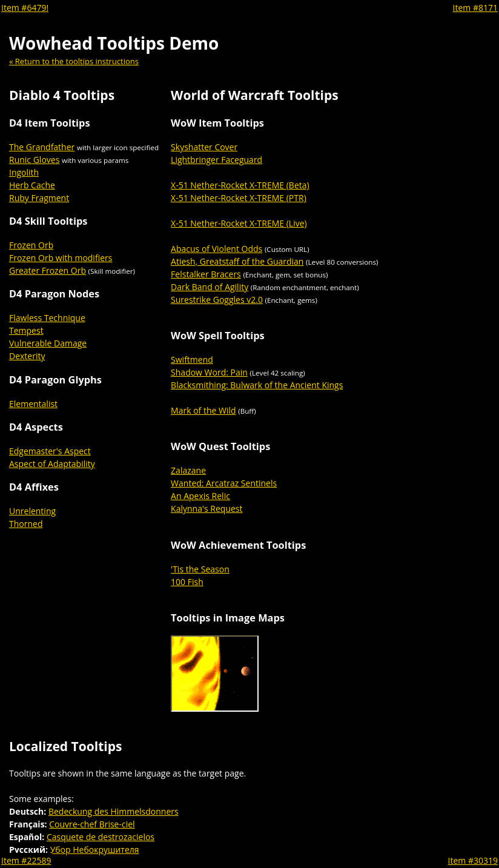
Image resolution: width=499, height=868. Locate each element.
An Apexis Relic (200, 496)
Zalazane (188, 470)
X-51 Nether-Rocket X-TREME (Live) (239, 223)
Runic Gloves (34, 160)
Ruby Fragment (39, 198)
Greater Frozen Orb (48, 270)
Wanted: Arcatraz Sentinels (224, 483)
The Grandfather (42, 147)
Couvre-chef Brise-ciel (92, 824)
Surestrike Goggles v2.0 (217, 300)
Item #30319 (473, 860)
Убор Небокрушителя (95, 850)
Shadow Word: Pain (209, 372)
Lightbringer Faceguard (216, 160)
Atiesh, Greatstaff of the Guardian (237, 261)
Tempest (26, 330)
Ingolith (24, 172)
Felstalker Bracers (206, 274)
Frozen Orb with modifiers (61, 258)
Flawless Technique (47, 318)
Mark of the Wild (203, 410)
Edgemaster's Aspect (50, 451)
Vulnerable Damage (48, 343)
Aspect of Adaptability (52, 464)
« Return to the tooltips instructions (74, 61)
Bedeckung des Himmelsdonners (114, 811)
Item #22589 (26, 860)
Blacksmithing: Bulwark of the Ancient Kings (257, 385)
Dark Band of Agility (210, 287)
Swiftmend (192, 359)
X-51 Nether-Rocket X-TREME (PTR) (239, 198)
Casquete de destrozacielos (101, 837)
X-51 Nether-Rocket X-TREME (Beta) (240, 185)
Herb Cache (32, 185)
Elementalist (33, 404)
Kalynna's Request (207, 509)
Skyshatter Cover (204, 147)
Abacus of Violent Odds (216, 249)
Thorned (26, 524)
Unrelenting (32, 511)
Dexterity (27, 356)
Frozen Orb (31, 245)
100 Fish (187, 582)
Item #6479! (25, 8)
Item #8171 (475, 8)
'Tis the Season (200, 569)
